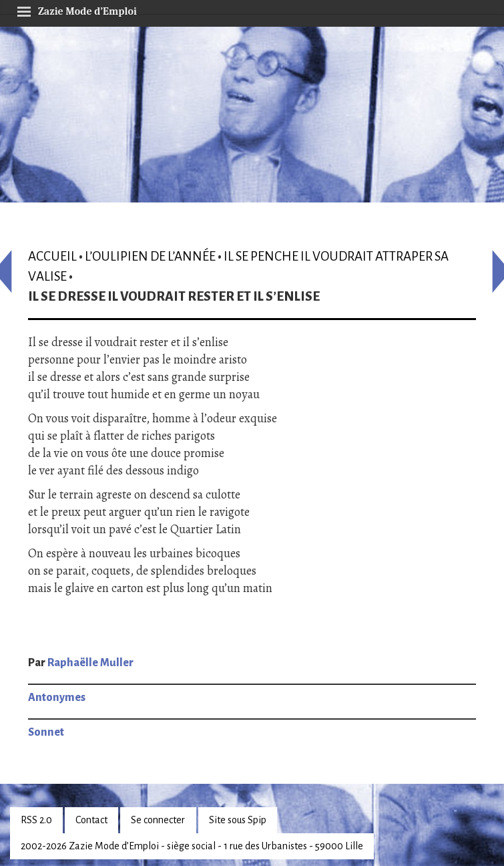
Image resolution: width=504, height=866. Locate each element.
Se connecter (158, 820)
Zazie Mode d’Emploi (77, 9)
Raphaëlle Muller (90, 663)
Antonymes (57, 698)
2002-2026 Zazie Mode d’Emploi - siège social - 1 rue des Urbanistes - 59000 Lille (192, 846)
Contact (91, 820)
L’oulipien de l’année (150, 256)
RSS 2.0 (36, 820)
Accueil (52, 256)
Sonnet (46, 732)
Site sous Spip (238, 820)
